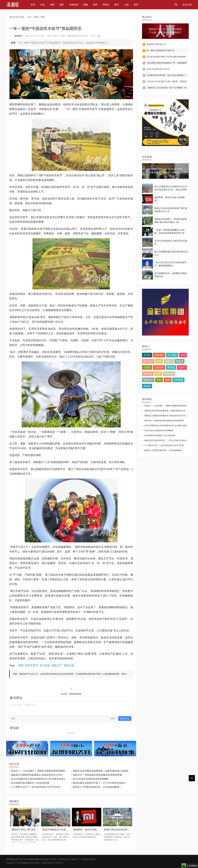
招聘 (95, 5)
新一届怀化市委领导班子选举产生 (161, 51)
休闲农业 (169, 374)
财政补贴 (69, 665)
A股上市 (148, 374)
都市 (117, 5)
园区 (62, 5)
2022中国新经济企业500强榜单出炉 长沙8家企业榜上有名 (168, 426)
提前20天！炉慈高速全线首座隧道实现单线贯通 (97, 775)
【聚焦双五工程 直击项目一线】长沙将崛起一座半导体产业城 (172, 88)
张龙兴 (182, 367)
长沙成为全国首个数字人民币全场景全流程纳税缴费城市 (170, 57)
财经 (136, 5)
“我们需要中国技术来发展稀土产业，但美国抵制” (167, 63)
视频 (86, 5)
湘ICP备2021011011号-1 (53, 863)
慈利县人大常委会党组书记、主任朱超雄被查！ (97, 787)
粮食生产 (57, 665)
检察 (158, 374)
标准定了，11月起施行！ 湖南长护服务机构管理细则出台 (168, 406)
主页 (29, 17)
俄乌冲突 (148, 361)
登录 (13, 719)
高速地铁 (159, 355)
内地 (159, 361)
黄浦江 (169, 361)
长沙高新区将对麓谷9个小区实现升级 (30, 783)
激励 (168, 380)
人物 (126, 5)
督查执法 (148, 380)
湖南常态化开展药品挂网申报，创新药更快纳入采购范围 (168, 411)
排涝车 (147, 355)
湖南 (52, 5)
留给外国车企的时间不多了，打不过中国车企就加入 (99, 783)
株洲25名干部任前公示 (156, 44)
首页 (33, 5)
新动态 (171, 367)
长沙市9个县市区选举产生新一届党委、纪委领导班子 (169, 81)
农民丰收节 (32, 665)
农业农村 (45, 665)
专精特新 (74, 5)
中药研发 (178, 380)
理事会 (106, 5)
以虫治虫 (159, 367)
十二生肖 (172, 355)
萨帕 (159, 380)
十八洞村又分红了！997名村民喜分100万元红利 (36, 787)
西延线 (147, 386)
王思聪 (147, 367)
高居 (183, 355)
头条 (43, 5)
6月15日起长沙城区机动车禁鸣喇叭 (91, 779)
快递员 (180, 361)
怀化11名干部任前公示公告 (158, 69)
